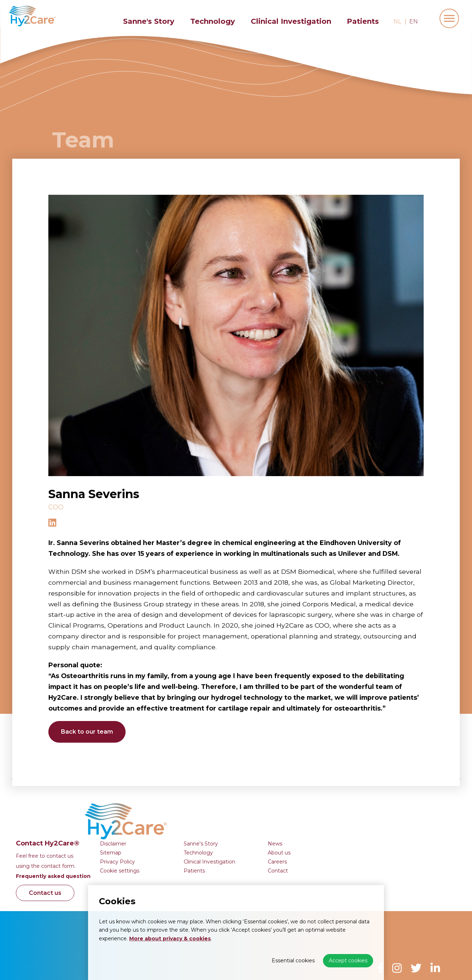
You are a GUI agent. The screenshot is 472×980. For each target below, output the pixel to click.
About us (391, 807)
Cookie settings (231, 825)
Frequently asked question (165, 831)
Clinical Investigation (291, 21)
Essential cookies (293, 961)
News (387, 798)
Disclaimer (225, 798)
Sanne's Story (149, 21)
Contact (390, 825)
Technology (213, 21)
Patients (363, 21)
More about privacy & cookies (170, 939)
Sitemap (222, 807)
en (414, 22)
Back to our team (89, 732)
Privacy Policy (229, 816)
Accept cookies (348, 961)
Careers (389, 816)
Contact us (159, 847)
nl (397, 22)
